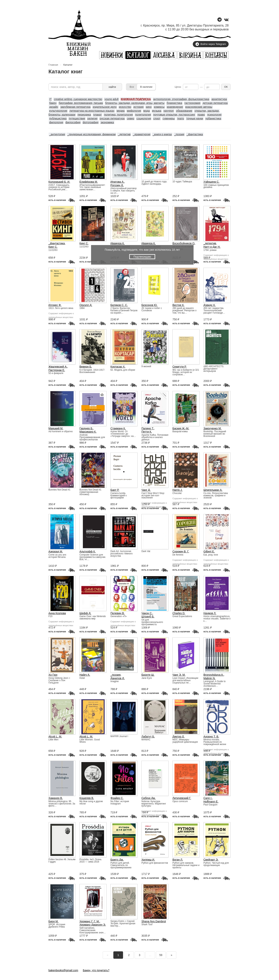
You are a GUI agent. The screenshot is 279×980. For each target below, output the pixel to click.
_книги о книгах (162, 134)
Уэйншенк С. (211, 182)
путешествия (77, 118)
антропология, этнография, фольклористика (181, 99)
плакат (97, 115)
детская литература (215, 103)
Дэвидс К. (210, 305)
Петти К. (147, 432)
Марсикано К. (88, 432)
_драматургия (142, 134)
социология (144, 118)
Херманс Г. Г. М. (90, 921)
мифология (134, 111)
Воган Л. (178, 860)
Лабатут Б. (148, 737)
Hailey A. (85, 675)
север (131, 118)
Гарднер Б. (86, 428)
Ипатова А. (117, 182)
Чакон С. (147, 613)
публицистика (58, 118)
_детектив (124, 134)
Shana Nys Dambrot (154, 921)
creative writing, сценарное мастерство (78, 99)
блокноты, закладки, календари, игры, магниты (135, 103)
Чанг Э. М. (179, 675)
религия (92, 118)
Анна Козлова (57, 613)
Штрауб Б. (148, 616)
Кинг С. (53, 247)
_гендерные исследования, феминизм (91, 134)
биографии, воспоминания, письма (81, 103)
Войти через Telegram (211, 44)
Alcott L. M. (55, 737)
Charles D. (179, 613)
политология (143, 115)
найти (112, 87)
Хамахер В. (56, 798)
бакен (53, 103)
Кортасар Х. (118, 367)
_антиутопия (57, 134)
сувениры (169, 118)
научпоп (169, 111)
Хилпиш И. (148, 860)
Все (132, 87)
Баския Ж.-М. (181, 428)
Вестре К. (178, 305)
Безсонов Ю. (149, 305)
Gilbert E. (209, 551)
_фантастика (195, 134)
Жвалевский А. (58, 367)
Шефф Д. (85, 613)
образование (184, 111)
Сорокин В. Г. (181, 551)
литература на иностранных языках (92, 111)
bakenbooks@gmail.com (63, 970)
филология (56, 122)
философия (73, 122)
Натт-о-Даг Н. (212, 247)
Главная (53, 65)
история (139, 107)
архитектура (219, 99)
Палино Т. (148, 428)
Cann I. (208, 798)
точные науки (195, 118)
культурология (58, 111)
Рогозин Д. (117, 185)
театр (181, 118)
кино (149, 107)
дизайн (54, 107)
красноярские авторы (199, 107)
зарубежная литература (75, 107)
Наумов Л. (210, 613)
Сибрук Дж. (149, 798)
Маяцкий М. (56, 428)
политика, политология (118, 115)
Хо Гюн (53, 675)
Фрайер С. (117, 798)
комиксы (159, 107)
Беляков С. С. (119, 305)
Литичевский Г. (182, 798)
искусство (125, 107)
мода (147, 111)
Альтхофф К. (88, 551)
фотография (91, 122)
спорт (157, 118)
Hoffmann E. (211, 802)
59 (161, 955)
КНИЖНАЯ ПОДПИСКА (136, 99)
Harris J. (177, 490)
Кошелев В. (87, 798)
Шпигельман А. (213, 490)
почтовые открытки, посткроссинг (174, 115)
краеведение (175, 107)
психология (214, 115)
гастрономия (192, 103)
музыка (157, 111)
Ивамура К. (118, 243)
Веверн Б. (86, 367)
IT (50, 99)
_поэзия (179, 134)
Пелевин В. (118, 613)
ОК (226, 87)
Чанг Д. (146, 490)
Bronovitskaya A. (214, 675)
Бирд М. (53, 921)
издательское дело (105, 107)
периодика (84, 115)
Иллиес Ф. (55, 305)
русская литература (112, 118)
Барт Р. (115, 490)
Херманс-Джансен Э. (93, 925)
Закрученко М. (212, 428)
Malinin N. (209, 678)
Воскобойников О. (184, 243)
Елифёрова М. (89, 182)
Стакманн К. (118, 428)
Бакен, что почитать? (96, 970)
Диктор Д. (179, 737)
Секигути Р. (180, 367)
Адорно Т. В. (211, 737)
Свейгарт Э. (211, 860)
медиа (121, 111)
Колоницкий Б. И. (59, 182)
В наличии (146, 87)
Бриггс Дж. (117, 860)
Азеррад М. (56, 551)
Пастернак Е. (57, 370)
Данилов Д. (118, 678)
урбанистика (213, 118)
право (201, 115)
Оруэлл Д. (86, 305)
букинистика (174, 103)
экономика (107, 122)
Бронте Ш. (148, 675)
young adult (111, 99)
